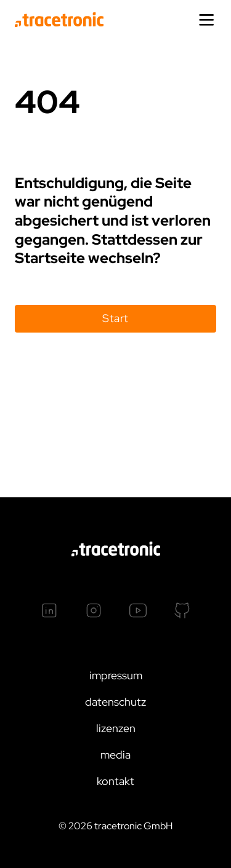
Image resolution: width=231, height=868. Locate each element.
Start (115, 318)
